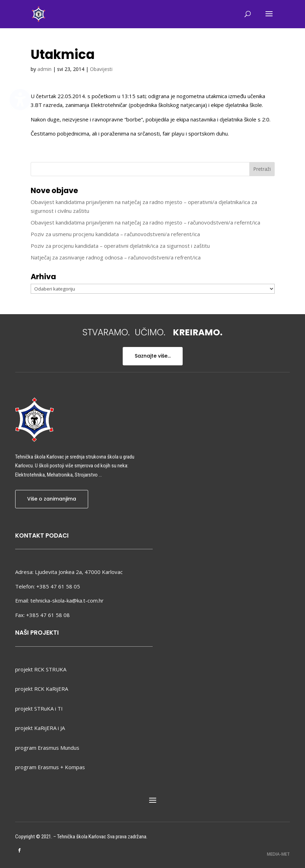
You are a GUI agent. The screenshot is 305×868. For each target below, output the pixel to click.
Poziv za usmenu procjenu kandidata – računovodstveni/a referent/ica (115, 234)
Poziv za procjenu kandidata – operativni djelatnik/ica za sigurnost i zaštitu (120, 246)
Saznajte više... (153, 356)
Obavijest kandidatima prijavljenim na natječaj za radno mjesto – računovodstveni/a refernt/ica (145, 222)
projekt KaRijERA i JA (40, 728)
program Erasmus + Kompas (50, 767)
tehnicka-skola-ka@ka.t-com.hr (67, 600)
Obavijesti (101, 69)
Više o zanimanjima (52, 499)
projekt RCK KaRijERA (42, 689)
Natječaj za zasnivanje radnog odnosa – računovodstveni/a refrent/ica (116, 257)
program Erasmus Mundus (47, 748)
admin (44, 69)
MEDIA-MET (278, 854)
